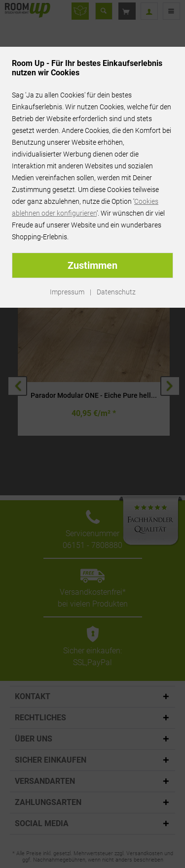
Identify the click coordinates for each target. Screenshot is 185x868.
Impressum (67, 292)
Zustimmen (92, 265)
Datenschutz (116, 292)
